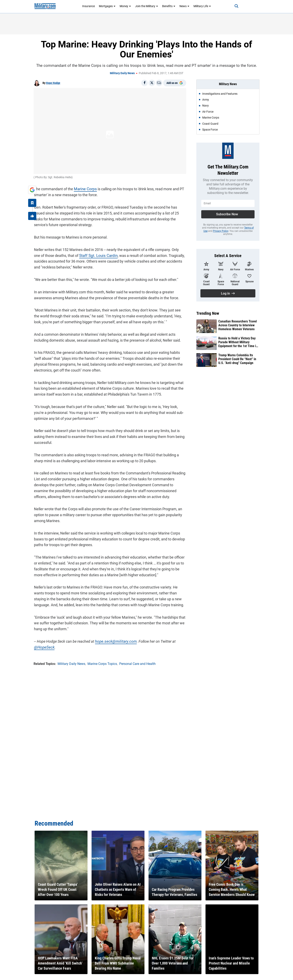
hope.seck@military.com (114, 641)
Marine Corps (84, 189)
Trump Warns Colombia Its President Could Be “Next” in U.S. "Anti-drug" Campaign (237, 359)
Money (125, 6)
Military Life (202, 6)
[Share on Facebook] (144, 83)
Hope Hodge (53, 83)
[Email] (159, 83)
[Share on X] (152, 83)
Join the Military (147, 6)
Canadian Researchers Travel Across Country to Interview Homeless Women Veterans (238, 325)
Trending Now (208, 313)
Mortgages (107, 6)
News (184, 6)
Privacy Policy (221, 231)
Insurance (89, 6)
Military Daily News (122, 73)
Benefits (169, 6)
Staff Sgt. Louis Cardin (90, 255)
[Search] (235, 6)
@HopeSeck (43, 647)
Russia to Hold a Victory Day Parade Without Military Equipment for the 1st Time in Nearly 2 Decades (238, 342)
